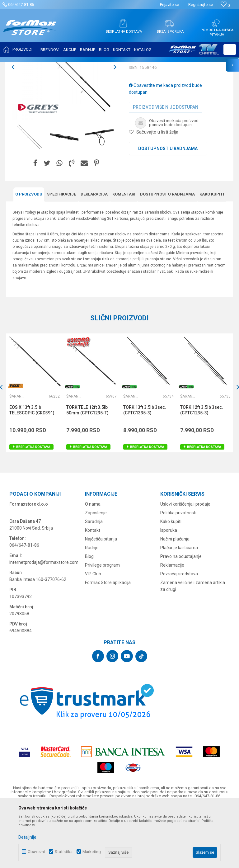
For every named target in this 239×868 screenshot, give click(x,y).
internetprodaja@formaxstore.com (44, 623)
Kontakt (93, 591)
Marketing (92, 852)
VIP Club (93, 634)
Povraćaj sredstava (179, 634)
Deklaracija (94, 255)
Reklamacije (172, 625)
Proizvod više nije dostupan (166, 169)
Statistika (64, 852)
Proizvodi (42, 66)
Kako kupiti (212, 255)
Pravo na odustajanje (181, 617)
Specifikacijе (61, 255)
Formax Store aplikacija (108, 643)
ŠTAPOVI (62, 66)
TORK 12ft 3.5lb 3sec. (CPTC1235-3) (201, 471)
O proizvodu (29, 255)
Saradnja (94, 582)
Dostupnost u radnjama (168, 210)
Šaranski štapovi (88, 66)
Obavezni (36, 852)
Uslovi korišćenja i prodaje (185, 564)
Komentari (124, 255)
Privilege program (102, 625)
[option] (64, 129)
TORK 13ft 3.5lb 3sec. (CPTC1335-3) (144, 471)
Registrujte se (201, 5)
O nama (93, 564)
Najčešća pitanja (101, 599)
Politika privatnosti (178, 573)
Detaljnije (27, 837)
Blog (89, 617)
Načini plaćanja (175, 599)
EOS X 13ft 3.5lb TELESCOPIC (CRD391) (32, 471)
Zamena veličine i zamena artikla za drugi (193, 646)
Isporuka (169, 591)
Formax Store (18, 66)
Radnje (92, 608)
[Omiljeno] (225, 5)
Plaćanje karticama (179, 608)
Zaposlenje (96, 573)
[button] (230, 50)
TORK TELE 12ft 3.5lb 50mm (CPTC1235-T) (87, 471)
